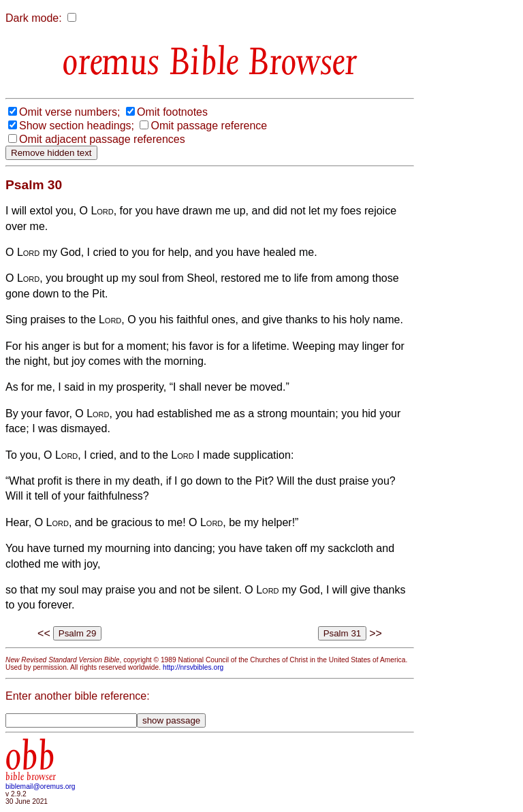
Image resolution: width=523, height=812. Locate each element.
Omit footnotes (172, 112)
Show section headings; (77, 126)
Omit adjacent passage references (102, 139)
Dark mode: (34, 18)
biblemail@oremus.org (41, 786)
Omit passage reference (209, 126)
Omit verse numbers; (69, 112)
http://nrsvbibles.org (193, 667)
